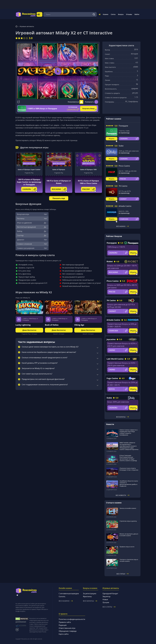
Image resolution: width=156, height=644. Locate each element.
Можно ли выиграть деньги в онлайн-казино (129, 535)
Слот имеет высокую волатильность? (37, 374)
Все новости (122, 495)
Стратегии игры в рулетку (128, 521)
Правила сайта (65, 622)
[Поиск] (94, 14)
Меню (42, 14)
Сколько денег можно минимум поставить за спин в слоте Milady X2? (50, 347)
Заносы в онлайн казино (128, 508)
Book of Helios (52, 325)
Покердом (123, 126)
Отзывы (129, 14)
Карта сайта (64, 634)
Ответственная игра (67, 628)
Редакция (63, 625)
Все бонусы (122, 417)
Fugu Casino (112, 378)
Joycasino (111, 339)
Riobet (110, 261)
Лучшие (106, 602)
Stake (121, 146)
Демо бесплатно (29, 163)
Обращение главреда (68, 631)
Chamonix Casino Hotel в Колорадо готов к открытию (129, 469)
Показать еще (59, 198)
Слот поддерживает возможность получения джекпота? (45, 385)
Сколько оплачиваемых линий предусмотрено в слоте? (45, 358)
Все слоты (109, 607)
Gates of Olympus (59, 169)
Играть (112, 139)
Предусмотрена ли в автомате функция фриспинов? (43, 379)
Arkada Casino (125, 206)
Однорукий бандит (110, 594)
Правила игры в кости (127, 547)
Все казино (123, 226)
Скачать (62, 596)
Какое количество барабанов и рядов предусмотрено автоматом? (49, 352)
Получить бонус (89, 109)
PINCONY (89, 189)
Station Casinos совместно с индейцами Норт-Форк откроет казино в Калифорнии (129, 432)
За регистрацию (90, 594)
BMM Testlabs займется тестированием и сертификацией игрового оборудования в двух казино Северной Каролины (129, 446)
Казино (105, 14)
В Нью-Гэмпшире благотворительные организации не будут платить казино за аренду (128, 458)
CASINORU (30, 189)
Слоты (113, 14)
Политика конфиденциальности (72, 619)
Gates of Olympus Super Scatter (29, 169)
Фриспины (87, 596)
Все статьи (122, 574)
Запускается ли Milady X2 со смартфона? (38, 368)
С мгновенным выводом (69, 594)
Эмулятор (106, 596)
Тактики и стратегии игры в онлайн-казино (129, 560)
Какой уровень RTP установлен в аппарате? (40, 363)
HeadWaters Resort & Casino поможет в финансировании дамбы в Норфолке (129, 483)
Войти (137, 14)
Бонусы (121, 14)
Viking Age (79, 325)
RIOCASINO (59, 189)
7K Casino (123, 186)
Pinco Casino (124, 166)
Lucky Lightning (23, 325)
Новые (105, 599)
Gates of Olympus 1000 (88, 169)
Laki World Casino (115, 359)
